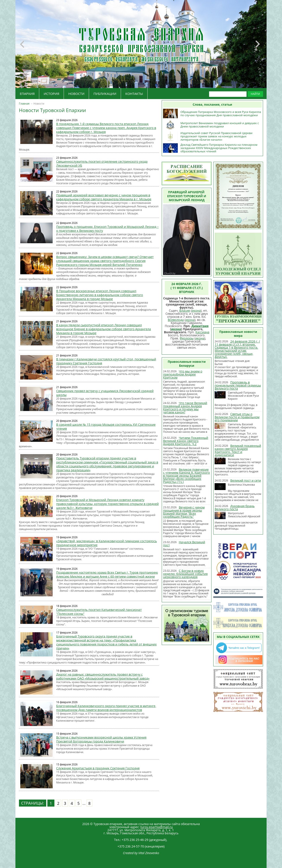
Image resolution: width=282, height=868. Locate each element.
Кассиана (202, 332)
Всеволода (176, 320)
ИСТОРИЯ (51, 94)
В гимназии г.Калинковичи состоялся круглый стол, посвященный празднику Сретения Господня (106, 361)
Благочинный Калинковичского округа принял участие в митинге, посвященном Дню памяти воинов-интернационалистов (106, 708)
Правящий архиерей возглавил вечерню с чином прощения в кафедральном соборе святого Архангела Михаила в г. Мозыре (104, 197)
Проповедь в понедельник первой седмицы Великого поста (238, 385)
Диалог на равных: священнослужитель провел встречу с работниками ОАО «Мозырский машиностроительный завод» (103, 676)
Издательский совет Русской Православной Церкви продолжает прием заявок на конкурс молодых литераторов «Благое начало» (216, 136)
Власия (185, 311)
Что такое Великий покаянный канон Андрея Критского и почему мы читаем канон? (185, 408)
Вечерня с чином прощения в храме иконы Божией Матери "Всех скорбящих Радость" (184, 512)
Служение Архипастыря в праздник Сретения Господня (98, 768)
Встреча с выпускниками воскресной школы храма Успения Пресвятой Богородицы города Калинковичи (101, 739)
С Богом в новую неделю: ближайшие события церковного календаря (185, 574)
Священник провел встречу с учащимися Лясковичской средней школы (105, 393)
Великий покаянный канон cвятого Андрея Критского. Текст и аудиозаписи (238, 450)
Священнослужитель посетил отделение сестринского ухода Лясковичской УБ (102, 163)
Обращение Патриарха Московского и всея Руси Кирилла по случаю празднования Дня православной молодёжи (221, 113)
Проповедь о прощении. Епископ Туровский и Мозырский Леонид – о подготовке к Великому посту (107, 229)
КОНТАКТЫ (134, 94)
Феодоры (186, 338)
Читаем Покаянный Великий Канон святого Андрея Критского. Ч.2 (186, 441)
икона (196, 311)
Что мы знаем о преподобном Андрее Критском (183, 374)
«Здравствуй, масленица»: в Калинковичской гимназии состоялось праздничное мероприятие (107, 543)
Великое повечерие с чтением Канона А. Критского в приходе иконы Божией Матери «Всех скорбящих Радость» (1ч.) (186, 476)
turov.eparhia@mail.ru (157, 827)
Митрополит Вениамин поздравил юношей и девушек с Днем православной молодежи (220, 125)
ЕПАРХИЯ (27, 94)
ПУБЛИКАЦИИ (105, 94)
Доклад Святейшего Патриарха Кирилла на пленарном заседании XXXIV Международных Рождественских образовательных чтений (219, 148)
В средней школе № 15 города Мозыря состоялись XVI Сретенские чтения (106, 427)
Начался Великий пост (184, 544)
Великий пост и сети (246, 480)
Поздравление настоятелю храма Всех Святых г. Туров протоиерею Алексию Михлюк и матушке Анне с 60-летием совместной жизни (107, 574)
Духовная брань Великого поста (235, 508)
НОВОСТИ (76, 94)
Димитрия (200, 326)
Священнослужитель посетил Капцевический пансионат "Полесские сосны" (99, 612)
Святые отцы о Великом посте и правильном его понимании (237, 417)
